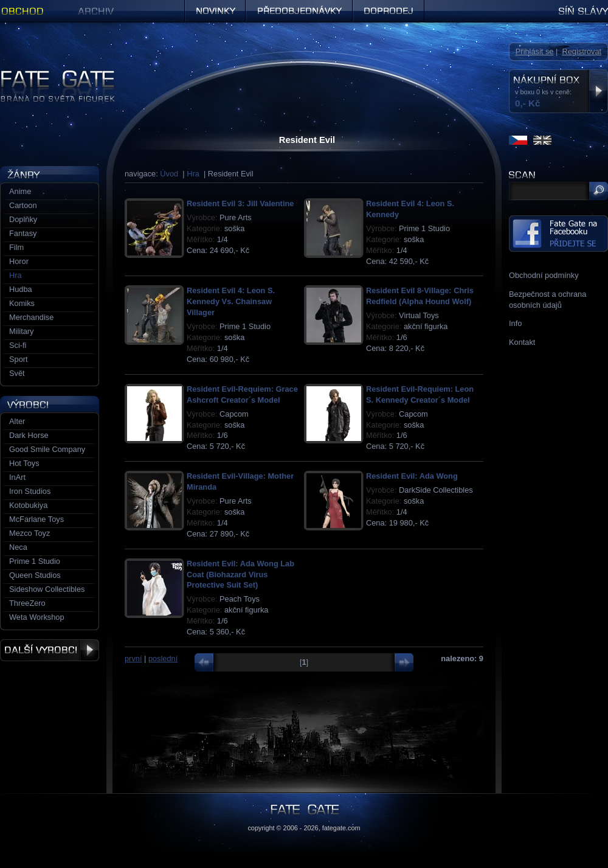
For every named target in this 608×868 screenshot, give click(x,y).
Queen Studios (35, 575)
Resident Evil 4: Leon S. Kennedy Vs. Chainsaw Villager (231, 301)
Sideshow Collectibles (47, 589)
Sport (19, 359)
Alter (17, 421)
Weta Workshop (37, 617)
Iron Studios (30, 491)
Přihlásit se (535, 51)
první (133, 658)
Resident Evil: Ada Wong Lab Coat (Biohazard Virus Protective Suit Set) (240, 575)
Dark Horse (29, 435)
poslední (163, 658)
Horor (19, 261)
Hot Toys (24, 463)
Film (16, 247)
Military (22, 331)
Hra (193, 174)
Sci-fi (18, 345)
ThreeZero (27, 603)
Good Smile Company (47, 449)
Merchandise (31, 317)
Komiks (22, 303)
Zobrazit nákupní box (598, 91)
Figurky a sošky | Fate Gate (47, 75)
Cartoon (23, 205)
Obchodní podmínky (544, 275)
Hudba (21, 289)
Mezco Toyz (29, 533)
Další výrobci (50, 650)
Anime (20, 191)
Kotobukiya (28, 505)
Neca (18, 547)
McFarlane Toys (36, 519)
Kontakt (522, 342)
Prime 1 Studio (35, 561)
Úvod (169, 174)
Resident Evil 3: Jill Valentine (240, 203)
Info (515, 323)
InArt (17, 477)
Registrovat (582, 51)
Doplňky (23, 219)
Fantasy (23, 233)
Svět (17, 373)
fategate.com (341, 828)
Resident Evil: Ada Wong (412, 476)
